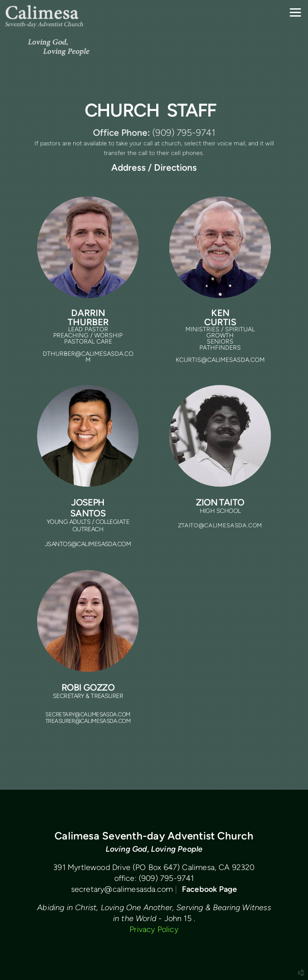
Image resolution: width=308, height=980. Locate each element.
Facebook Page (209, 889)
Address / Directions (154, 167)
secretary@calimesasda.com (122, 889)
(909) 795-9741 (166, 878)
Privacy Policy (154, 929)
